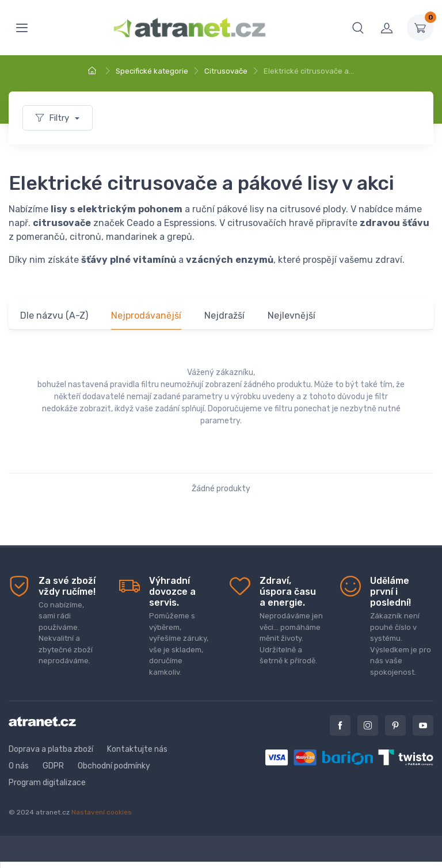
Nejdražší (224, 316)
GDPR (53, 766)
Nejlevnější (292, 316)
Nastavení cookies (102, 812)
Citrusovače (226, 71)
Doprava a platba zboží (51, 749)
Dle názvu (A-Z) (54, 316)
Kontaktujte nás (137, 749)
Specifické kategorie (152, 71)
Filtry (54, 118)
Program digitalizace (47, 783)
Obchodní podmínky (114, 766)
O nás (19, 766)
